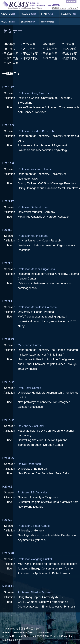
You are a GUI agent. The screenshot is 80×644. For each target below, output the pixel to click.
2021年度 (10, 49)
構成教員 (30, 14)
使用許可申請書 (50, 22)
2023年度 (49, 44)
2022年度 (68, 44)
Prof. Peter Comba (29, 388)
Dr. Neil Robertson (29, 464)
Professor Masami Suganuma (36, 269)
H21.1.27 (8, 87)
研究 (70, 14)
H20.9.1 (7, 301)
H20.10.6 (8, 163)
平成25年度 (70, 54)
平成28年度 (11, 54)
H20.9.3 (7, 263)
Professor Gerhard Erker (33, 207)
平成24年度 (11, 58)
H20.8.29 (8, 339)
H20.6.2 (7, 487)
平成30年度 (50, 49)
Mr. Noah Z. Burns (29, 345)
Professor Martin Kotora (33, 236)
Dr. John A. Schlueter (31, 426)
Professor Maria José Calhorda (37, 307)
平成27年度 (30, 54)
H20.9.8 (7, 230)
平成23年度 (30, 58)
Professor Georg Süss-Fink (35, 93)
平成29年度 (70, 49)
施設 (10, 22)
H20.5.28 (8, 553)
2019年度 (29, 49)
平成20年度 (11, 63)
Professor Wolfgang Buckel (35, 559)
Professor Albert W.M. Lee (34, 592)
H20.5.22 (8, 586)
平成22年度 (50, 58)
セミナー (30, 22)
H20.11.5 (8, 125)
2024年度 (29, 44)
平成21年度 (70, 58)
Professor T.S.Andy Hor (32, 492)
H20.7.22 (8, 382)
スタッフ (50, 14)
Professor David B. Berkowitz (36, 131)
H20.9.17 (8, 201)
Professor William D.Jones (34, 169)
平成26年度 (50, 54)
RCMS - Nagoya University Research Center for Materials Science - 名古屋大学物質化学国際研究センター (31, 5)
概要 (10, 14)
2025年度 (10, 44)
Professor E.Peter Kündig (34, 526)
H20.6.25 (8, 458)
